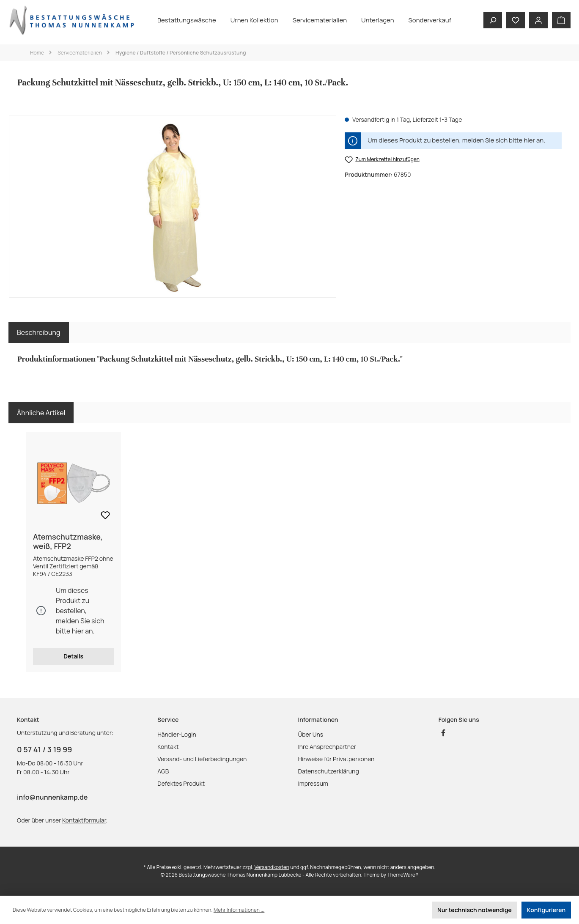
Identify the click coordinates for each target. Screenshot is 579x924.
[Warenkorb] (561, 20)
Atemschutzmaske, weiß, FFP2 (68, 541)
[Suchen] (493, 20)
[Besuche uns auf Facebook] (443, 733)
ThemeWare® (403, 875)
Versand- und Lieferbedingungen (202, 759)
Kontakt (168, 747)
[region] (173, 206)
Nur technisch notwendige (475, 910)
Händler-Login (177, 734)
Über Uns (311, 734)
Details (73, 656)
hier (529, 140)
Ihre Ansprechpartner (327, 747)
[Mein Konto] (538, 20)
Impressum (313, 783)
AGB (163, 771)
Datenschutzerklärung (329, 771)
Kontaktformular (84, 820)
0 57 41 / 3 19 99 (44, 749)
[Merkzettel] (516, 20)
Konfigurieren (546, 910)
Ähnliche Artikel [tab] (41, 413)
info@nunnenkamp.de (52, 797)
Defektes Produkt (181, 783)
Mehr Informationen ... (239, 910)
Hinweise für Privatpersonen (336, 759)
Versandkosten (272, 867)
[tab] (39, 332)
